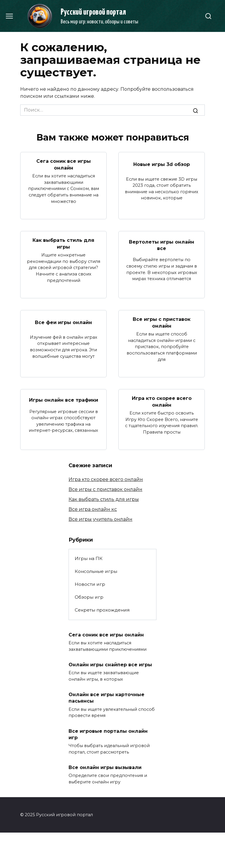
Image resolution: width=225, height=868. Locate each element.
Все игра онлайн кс (93, 509)
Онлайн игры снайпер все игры (110, 665)
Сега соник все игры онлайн (64, 164)
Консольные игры (96, 571)
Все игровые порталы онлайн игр (108, 734)
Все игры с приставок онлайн (162, 322)
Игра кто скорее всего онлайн (162, 402)
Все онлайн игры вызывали (105, 767)
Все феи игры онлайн (63, 322)
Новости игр (90, 584)
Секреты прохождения (102, 610)
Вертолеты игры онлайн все (162, 245)
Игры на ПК (89, 558)
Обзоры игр (89, 597)
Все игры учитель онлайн (100, 519)
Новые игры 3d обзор (162, 164)
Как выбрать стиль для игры (63, 243)
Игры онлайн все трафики (64, 400)
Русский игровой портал (93, 12)
